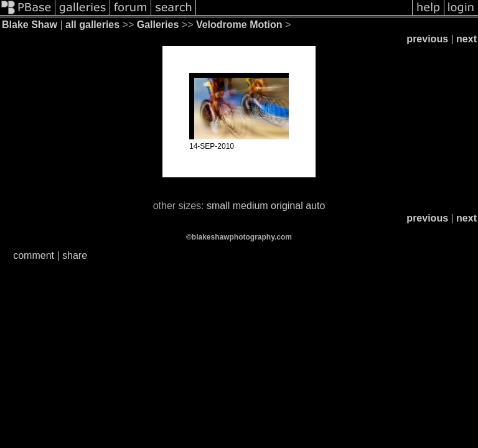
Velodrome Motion (239, 25)
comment (34, 255)
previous (427, 39)
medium (251, 206)
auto (315, 206)
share (75, 255)
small (218, 206)
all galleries (92, 25)
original (287, 206)
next (466, 39)
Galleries (158, 25)
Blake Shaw (30, 25)
